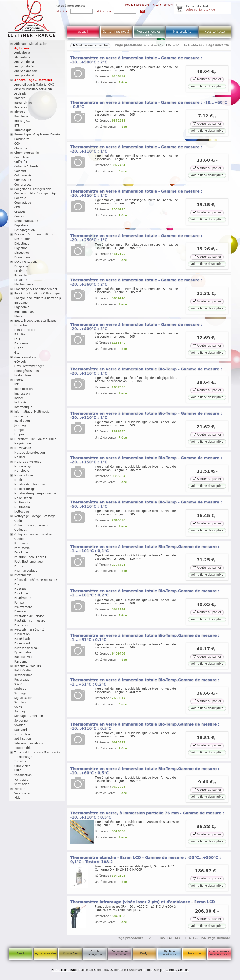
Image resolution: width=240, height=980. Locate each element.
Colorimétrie (23, 175)
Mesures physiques (28, 462)
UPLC (18, 771)
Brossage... (22, 121)
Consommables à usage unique (36, 194)
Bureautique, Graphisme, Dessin (37, 134)
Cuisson (20, 216)
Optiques (21, 530)
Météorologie (23, 466)
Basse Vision (23, 103)
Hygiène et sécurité (170, 953)
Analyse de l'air (25, 62)
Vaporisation (23, 775)
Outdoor (20, 539)
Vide (17, 798)
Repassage (22, 680)
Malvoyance (23, 448)
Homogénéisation (27, 371)
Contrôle (20, 198)
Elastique (21, 280)
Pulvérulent (22, 643)
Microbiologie (24, 475)
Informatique (23, 407)
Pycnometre (23, 652)
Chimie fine (70, 953)
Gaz (17, 353)
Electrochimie (24, 284)
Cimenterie (22, 157)
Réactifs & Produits (28, 666)
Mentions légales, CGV (149, 33)
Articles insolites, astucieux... (35, 89)
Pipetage (20, 589)
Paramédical (23, 544)
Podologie (21, 593)
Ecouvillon (21, 276)
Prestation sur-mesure (30, 621)
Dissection (22, 253)
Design (145, 953)
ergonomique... (25, 312)
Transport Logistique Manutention (38, 753)
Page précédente (129, 45)
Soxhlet (20, 725)
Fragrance (21, 343)
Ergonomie (22, 307)
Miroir (18, 480)
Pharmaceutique (26, 571)
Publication (22, 634)
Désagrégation (25, 230)
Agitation (22, 48)
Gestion (183, 970)
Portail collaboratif (64, 970)
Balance (20, 98)
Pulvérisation (23, 639)
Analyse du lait (25, 75)
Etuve (18, 316)
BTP (17, 126)
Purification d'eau (26, 648)
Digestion (21, 248)
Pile (17, 584)
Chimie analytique (95, 953)
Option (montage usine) (31, 525)
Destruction (22, 239)
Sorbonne (21, 721)
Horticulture (23, 375)
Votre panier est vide (200, 10)
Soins (18, 707)
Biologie (20, 112)
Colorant (20, 171)
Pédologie (21, 552)
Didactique (22, 244)
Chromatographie (27, 153)
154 (186, 45)
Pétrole (19, 566)
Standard (21, 730)
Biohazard (21, 107)
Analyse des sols (26, 71)
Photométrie (23, 575)
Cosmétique (23, 203)
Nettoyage (22, 512)
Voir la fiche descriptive (207, 86)
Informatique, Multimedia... (33, 412)
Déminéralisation (26, 221)
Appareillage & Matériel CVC (34, 85)
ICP (17, 384)
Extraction (21, 325)
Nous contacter (215, 32)
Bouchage (21, 116)
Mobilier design (25, 489)
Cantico (171, 970)
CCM (17, 144)
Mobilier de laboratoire (30, 484)
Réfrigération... (25, 675)
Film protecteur (25, 330)
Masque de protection (30, 453)
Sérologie (21, 693)
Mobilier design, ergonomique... (37, 493)
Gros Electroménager (29, 366)
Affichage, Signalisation (31, 44)
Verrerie (20, 789)
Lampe (19, 430)
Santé (21, 953)
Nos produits (182, 32)
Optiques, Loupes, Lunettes (34, 534)
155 (194, 45)
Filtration (21, 335)
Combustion (23, 180)
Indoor (19, 398)
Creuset (20, 212)
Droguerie (21, 266)
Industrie (21, 402)
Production (22, 625)
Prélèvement (23, 607)
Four (17, 339)
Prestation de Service (29, 616)
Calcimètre (22, 139)
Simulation (22, 702)
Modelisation (23, 498)
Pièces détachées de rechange (36, 580)
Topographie (23, 748)
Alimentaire (22, 57)
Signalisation (23, 698)
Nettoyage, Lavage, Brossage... (36, 516)
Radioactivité (23, 657)
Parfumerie (22, 548)
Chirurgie (21, 148)
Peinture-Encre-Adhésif (30, 557)
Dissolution (22, 257)
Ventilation (22, 784)
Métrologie (22, 471)
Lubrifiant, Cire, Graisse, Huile (35, 439)
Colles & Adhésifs (26, 166)
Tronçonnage (23, 757)
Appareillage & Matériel (33, 80)
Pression (20, 611)
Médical (20, 457)
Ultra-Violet (22, 766)
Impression (22, 394)
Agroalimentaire (45, 953)
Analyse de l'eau (26, 67)
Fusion (19, 348)
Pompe (19, 603)
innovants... (22, 416)
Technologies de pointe (120, 953)
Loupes (19, 434)
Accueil (83, 32)
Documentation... (26, 262)
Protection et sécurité (29, 630)
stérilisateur (23, 734)
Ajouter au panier (207, 79)
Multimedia (22, 503)
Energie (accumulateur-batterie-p (38, 298)
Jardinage (21, 425)
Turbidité (20, 761)
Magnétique (23, 443)
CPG (17, 207)
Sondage (21, 712)
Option (19, 521)
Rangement (22, 662)
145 (161, 45)
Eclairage (21, 271)
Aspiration (21, 94)
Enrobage (21, 303)
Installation (22, 421)
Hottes (19, 380)
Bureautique (23, 130)
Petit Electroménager (29, 562)
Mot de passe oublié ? (138, 5)
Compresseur (24, 185)
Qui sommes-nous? (116, 32)
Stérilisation (23, 739)
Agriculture (22, 53)
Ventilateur (22, 780)
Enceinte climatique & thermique (37, 294)
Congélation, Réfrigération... (34, 189)
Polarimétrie (23, 598)
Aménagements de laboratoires (219, 953)
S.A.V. (18, 684)
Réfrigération (23, 671)
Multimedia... (23, 507)
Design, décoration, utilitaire (34, 235)
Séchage (20, 689)
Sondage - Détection (29, 716)
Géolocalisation (25, 357)
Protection (194, 953)
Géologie (21, 362)
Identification (24, 389)
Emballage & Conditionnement (36, 289)
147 (176, 45)
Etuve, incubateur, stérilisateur (36, 321)
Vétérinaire (22, 793)
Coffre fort (21, 162)
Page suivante (218, 45)
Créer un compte (163, 5)
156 (202, 45)
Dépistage (21, 225)
